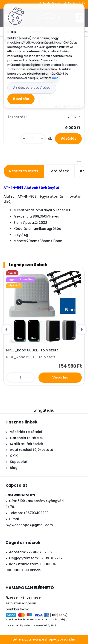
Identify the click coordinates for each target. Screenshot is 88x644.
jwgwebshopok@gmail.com (29, 525)
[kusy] (33, 139)
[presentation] (7, 329)
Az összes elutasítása (32, 88)
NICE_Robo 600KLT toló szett (32, 350)
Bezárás (21, 99)
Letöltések (59, 171)
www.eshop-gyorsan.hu (54, 639)
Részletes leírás (24, 171)
